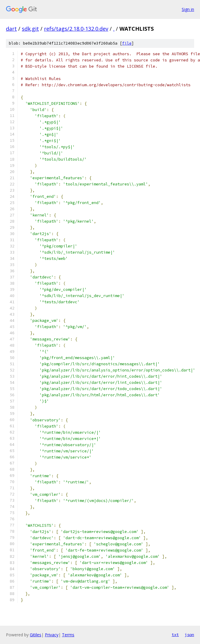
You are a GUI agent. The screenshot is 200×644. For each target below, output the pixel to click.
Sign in (188, 9)
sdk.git (30, 29)
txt (175, 635)
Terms (68, 635)
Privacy (52, 635)
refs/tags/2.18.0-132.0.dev (76, 29)
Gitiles (36, 635)
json (189, 635)
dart (11, 29)
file (127, 43)
